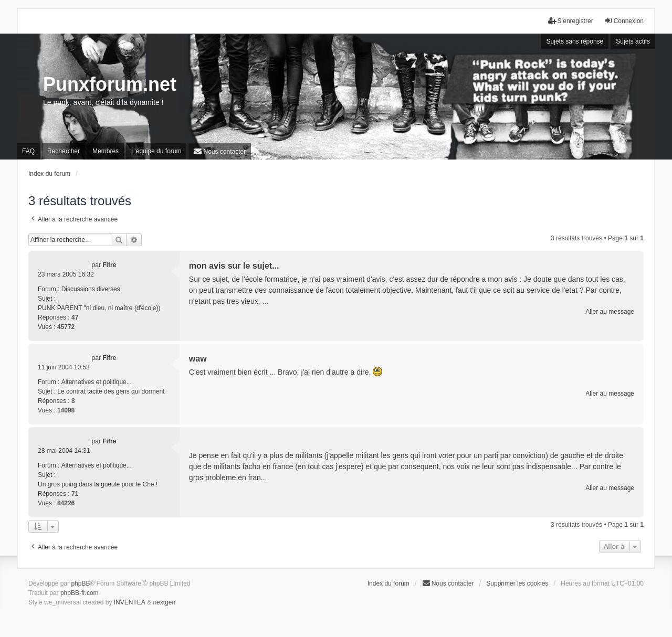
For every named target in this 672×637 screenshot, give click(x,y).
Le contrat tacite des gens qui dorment (111, 391)
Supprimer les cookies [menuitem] (517, 583)
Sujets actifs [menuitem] (633, 41)
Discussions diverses (91, 289)
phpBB (80, 583)
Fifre (109, 265)
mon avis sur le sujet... (234, 266)
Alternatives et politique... (97, 382)
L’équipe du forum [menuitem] (156, 151)
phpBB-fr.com (80, 593)
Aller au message (610, 312)
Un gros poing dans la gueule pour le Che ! (98, 484)
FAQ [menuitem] (28, 151)
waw (198, 359)
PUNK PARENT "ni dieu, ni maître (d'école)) (99, 308)
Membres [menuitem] (106, 151)
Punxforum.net (110, 84)
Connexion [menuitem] (624, 21)
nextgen (164, 602)
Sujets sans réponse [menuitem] (575, 41)
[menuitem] (220, 151)
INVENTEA (130, 602)
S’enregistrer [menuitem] (571, 21)
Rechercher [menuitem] (64, 151)
